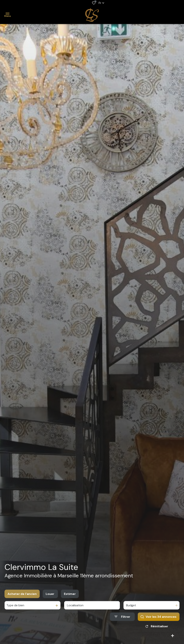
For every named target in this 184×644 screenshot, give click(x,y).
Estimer (70, 598)
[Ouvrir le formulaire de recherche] (122, 621)
